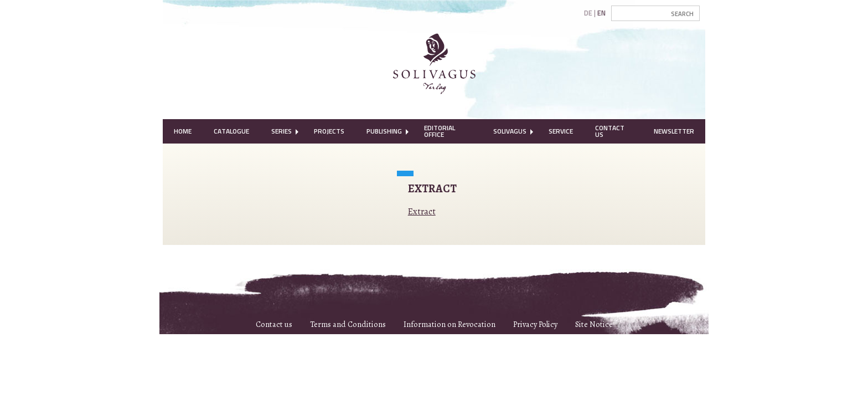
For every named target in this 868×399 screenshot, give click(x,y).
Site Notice (594, 324)
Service (561, 131)
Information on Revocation (449, 324)
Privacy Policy (535, 324)
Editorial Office (440, 131)
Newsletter (674, 131)
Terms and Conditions (348, 324)
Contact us (274, 324)
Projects (329, 131)
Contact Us (610, 131)
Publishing (384, 131)
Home (183, 131)
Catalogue (231, 131)
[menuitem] (183, 131)
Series (281, 131)
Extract (422, 212)
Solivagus (510, 131)
